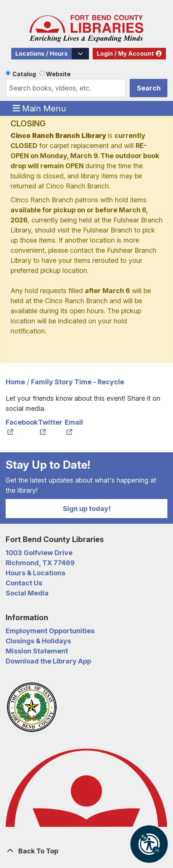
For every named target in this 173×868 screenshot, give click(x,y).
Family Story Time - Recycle (78, 382)
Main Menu (40, 108)
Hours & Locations (35, 573)
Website (58, 74)
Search (149, 88)
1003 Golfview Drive (39, 553)
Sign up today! (87, 509)
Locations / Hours (41, 54)
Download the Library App (48, 661)
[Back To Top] (86, 851)
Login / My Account (125, 54)
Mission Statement (37, 651)
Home (15, 382)
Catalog (24, 74)
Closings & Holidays (38, 641)
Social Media (27, 593)
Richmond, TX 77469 (40, 563)
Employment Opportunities (50, 631)
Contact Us (24, 583)
